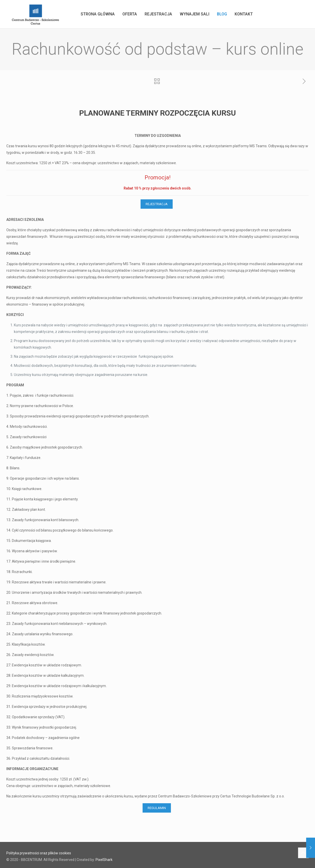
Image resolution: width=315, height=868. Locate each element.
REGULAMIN (157, 808)
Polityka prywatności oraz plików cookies (39, 853)
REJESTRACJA (157, 204)
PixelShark (104, 860)
